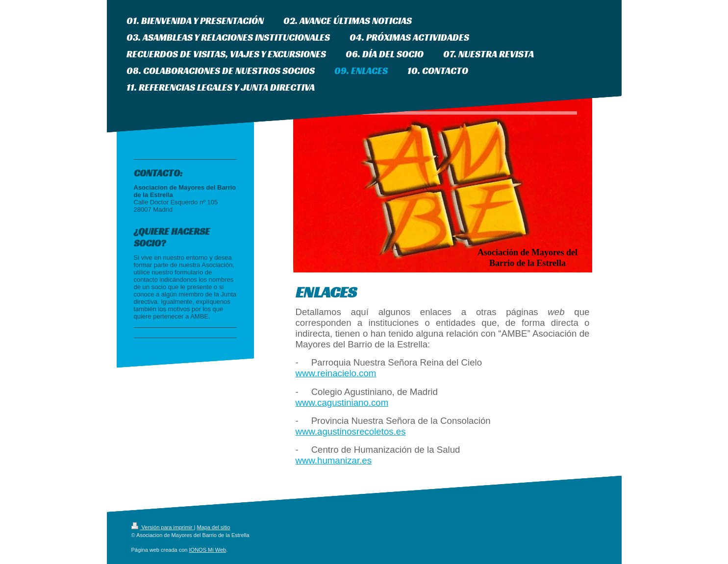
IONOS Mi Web (208, 550)
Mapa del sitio (213, 527)
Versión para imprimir (163, 527)
